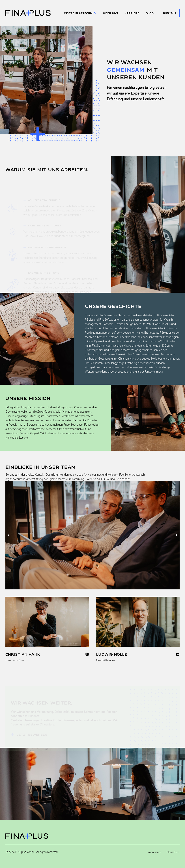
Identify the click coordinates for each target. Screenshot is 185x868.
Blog (150, 13)
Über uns (110, 13)
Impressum (154, 852)
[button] (9, 535)
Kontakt (170, 13)
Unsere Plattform (80, 13)
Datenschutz (172, 852)
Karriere (132, 13)
